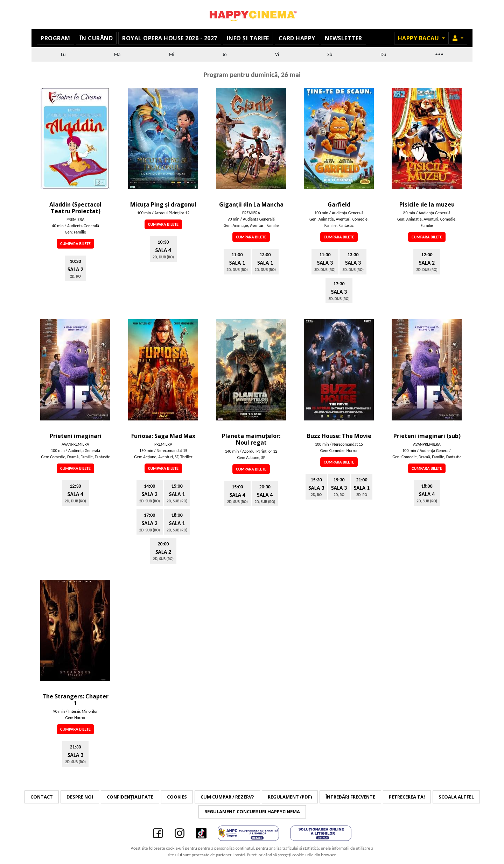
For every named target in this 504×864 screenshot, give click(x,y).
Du (383, 54)
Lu (63, 54)
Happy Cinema (252, 15)
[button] (458, 38)
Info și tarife (248, 38)
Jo (225, 54)
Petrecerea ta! (407, 797)
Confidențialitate (130, 797)
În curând (96, 38)
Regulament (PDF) (290, 797)
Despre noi (80, 797)
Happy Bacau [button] (419, 38)
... (439, 53)
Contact (42, 797)
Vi (277, 54)
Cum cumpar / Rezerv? (227, 797)
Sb (330, 54)
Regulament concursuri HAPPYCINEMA (252, 811)
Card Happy (297, 38)
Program (55, 38)
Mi (171, 54)
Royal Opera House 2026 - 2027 (170, 38)
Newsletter (344, 38)
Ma (117, 54)
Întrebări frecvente (350, 797)
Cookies (177, 797)
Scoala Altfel (456, 797)
